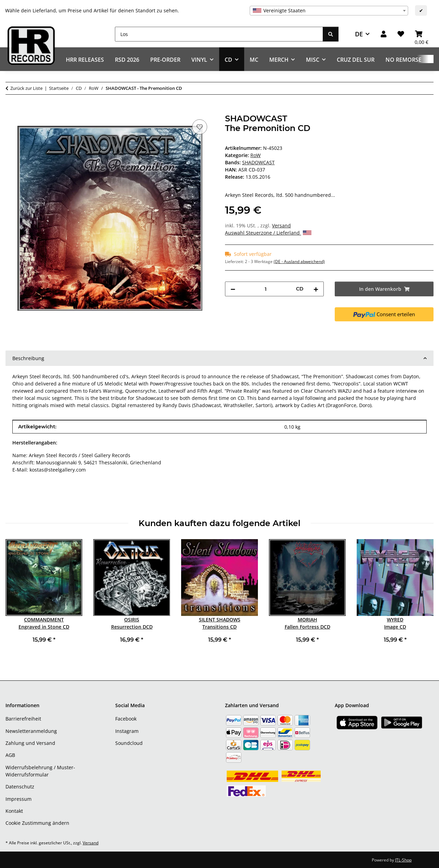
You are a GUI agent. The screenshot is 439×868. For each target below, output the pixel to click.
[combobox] (329, 11)
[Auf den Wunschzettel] (200, 127)
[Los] (219, 34)
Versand (281, 225)
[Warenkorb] (422, 34)
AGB (10, 755)
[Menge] (266, 289)
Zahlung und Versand (30, 743)
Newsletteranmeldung (31, 731)
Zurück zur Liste (26, 88)
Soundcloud (129, 743)
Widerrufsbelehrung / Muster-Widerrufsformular (40, 771)
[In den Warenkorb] (11, 110)
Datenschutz (20, 787)
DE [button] (359, 34)
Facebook (126, 719)
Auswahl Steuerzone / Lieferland (268, 233)
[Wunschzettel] (401, 34)
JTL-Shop (403, 860)
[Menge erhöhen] (316, 289)
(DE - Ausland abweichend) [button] (299, 261)
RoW (256, 155)
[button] (384, 34)
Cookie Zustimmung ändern (37, 823)
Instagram (127, 731)
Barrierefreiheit (23, 719)
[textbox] (329, 11)
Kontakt (14, 811)
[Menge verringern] (233, 289)
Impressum (19, 799)
